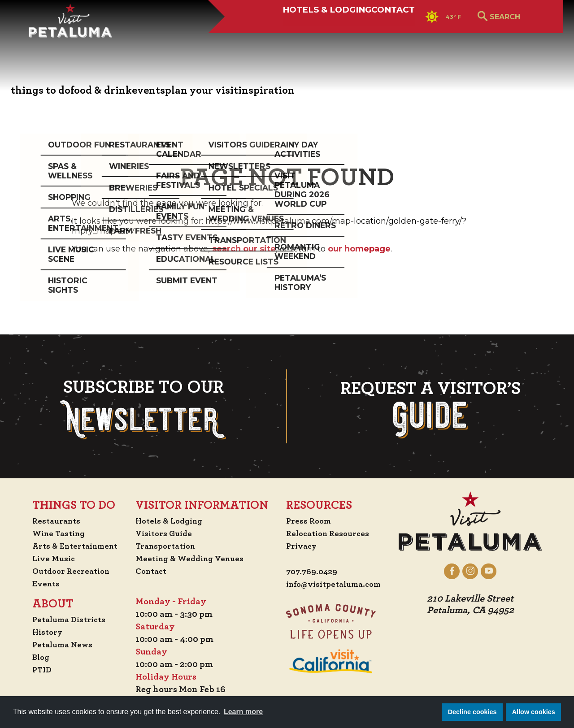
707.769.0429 (313, 572)
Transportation (168, 546)
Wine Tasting (52, 533)
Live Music (46, 559)
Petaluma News (56, 645)
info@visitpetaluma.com (337, 585)
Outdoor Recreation (65, 571)
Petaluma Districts (63, 620)
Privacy (302, 546)
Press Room (309, 521)
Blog (33, 657)
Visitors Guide (165, 533)
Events (38, 584)
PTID (34, 670)
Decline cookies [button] (472, 712)
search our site (244, 249)
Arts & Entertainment (70, 546)
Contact (360, 39)
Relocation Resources (330, 533)
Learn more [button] (243, 712)
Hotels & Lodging (264, 39)
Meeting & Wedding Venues (193, 559)
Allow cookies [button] (534, 712)
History (40, 632)
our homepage (359, 249)
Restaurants (49, 521)
